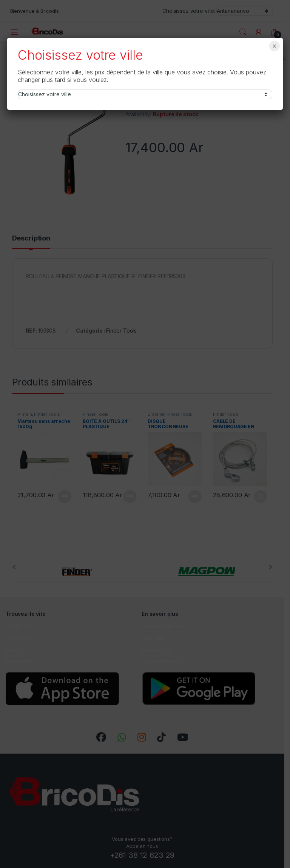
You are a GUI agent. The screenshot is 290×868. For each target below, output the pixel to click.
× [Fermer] (274, 46)
